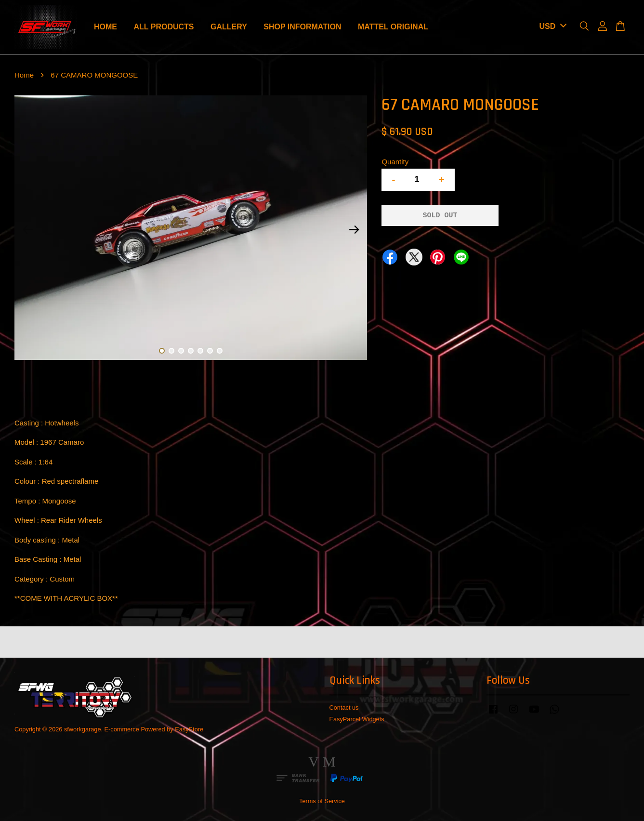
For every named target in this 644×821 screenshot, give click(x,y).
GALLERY (229, 27)
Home (24, 75)
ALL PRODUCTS (164, 27)
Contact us (344, 708)
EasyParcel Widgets (357, 719)
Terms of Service (322, 801)
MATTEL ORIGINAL (393, 27)
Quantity (395, 162)
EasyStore (189, 729)
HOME (105, 27)
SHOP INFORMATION (302, 27)
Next (354, 229)
